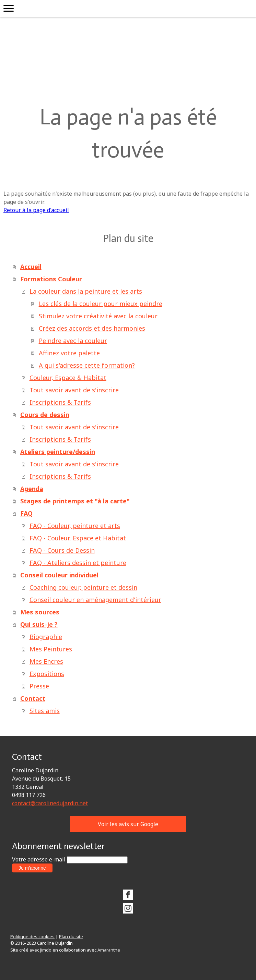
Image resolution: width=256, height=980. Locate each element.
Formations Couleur (51, 279)
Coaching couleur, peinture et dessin (83, 587)
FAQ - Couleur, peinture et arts (75, 526)
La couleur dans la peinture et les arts (86, 291)
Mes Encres (46, 661)
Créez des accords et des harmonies (92, 328)
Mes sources (40, 612)
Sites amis (45, 711)
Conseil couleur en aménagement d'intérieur (95, 600)
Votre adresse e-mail (39, 859)
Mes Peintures (51, 649)
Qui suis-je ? (39, 624)
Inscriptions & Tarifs (60, 402)
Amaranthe (109, 950)
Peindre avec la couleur (73, 341)
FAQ (26, 513)
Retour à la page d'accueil (36, 210)
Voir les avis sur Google (128, 824)
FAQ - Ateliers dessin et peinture (78, 563)
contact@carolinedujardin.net (50, 803)
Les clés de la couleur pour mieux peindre (101, 304)
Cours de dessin (45, 415)
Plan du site (71, 936)
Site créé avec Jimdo (31, 950)
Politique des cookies (32, 936)
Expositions (47, 674)
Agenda (32, 489)
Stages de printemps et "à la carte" (75, 501)
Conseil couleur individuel (59, 575)
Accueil (31, 267)
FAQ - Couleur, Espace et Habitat (78, 538)
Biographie (46, 637)
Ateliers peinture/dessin (58, 452)
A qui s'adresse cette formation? (87, 365)
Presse (39, 686)
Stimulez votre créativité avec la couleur (98, 316)
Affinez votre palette (69, 353)
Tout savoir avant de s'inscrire (74, 390)
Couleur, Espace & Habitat (68, 378)
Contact (33, 698)
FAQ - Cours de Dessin (62, 550)
